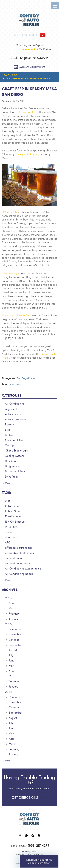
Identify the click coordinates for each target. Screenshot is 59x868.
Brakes (9, 435)
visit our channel (26, 35)
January (13, 619)
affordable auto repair (19, 548)
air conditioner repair (18, 563)
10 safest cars (13, 517)
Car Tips (10, 445)
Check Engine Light (17, 451)
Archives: (10, 590)
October (14, 640)
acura (8, 532)
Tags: (6, 493)
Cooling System (14, 456)
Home (5, 75)
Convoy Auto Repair (26, 155)
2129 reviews (45, 49)
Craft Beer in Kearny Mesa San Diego (27, 78)
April (12, 603)
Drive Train (11, 477)
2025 (8, 624)
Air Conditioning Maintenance (23, 569)
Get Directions (25, 798)
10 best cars (12, 506)
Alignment (11, 409)
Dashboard (12, 461)
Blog (15, 75)
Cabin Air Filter (14, 440)
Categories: (12, 395)
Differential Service (17, 472)
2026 (8, 598)
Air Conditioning (15, 404)
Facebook (20, 837)
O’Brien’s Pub (9, 212)
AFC (8, 543)
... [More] (7, 483)
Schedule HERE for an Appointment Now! (39, 861)
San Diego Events (26, 378)
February (14, 614)
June (12, 661)
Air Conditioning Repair (19, 574)
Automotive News (16, 419)
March (13, 609)
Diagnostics (12, 466)
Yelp (33, 837)
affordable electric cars (19, 553)
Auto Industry (13, 414)
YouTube (39, 837)
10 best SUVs (13, 511)
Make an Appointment (32, 67)
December (15, 629)
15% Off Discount (15, 522)
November (15, 635)
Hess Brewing (9, 273)
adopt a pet (12, 537)
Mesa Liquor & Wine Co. (16, 316)
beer (12, 384)
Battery (9, 425)
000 (7, 501)
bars (18, 384)
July (11, 655)
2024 (8, 692)
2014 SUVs (11, 527)
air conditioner (14, 558)
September (16, 645)
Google (26, 837)
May (11, 666)
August (13, 650)
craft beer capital (25, 112)
